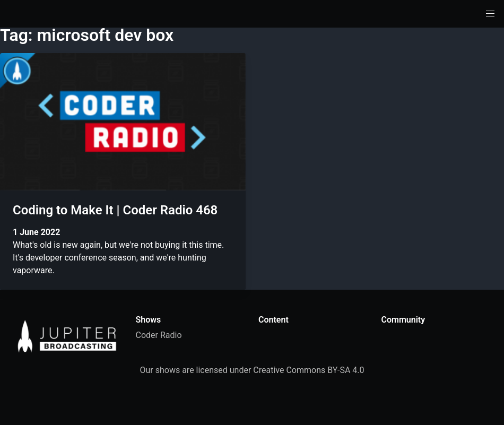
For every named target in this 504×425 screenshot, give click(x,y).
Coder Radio (159, 335)
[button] (490, 14)
